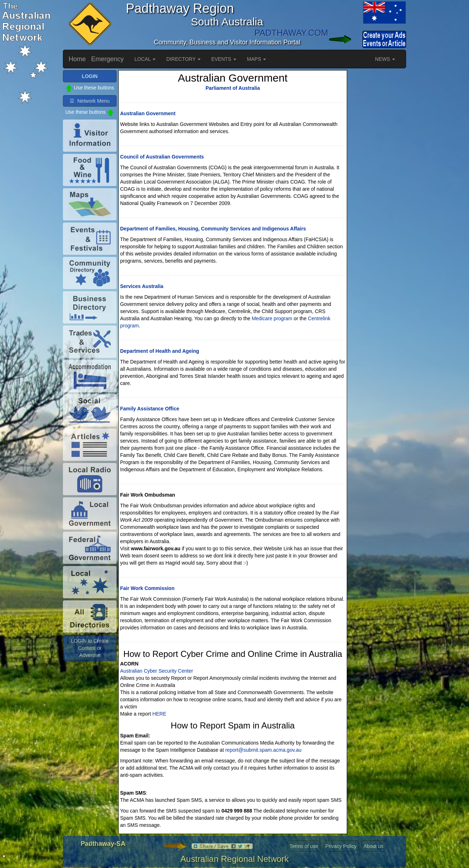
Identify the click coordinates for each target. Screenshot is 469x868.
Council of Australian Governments (162, 157)
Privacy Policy (341, 846)
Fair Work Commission (147, 588)
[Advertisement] (377, 177)
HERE (159, 714)
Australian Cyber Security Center (157, 671)
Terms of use (304, 846)
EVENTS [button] (224, 59)
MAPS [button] (257, 59)
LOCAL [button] (145, 59)
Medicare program (272, 318)
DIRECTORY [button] (183, 59)
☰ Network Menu (90, 101)
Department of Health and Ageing (160, 351)
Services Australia (142, 286)
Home (77, 59)
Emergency (107, 59)
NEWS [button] (385, 59)
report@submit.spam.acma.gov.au (263, 750)
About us (373, 846)
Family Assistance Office (150, 409)
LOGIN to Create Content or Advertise (90, 648)
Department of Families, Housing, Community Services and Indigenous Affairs (213, 229)
